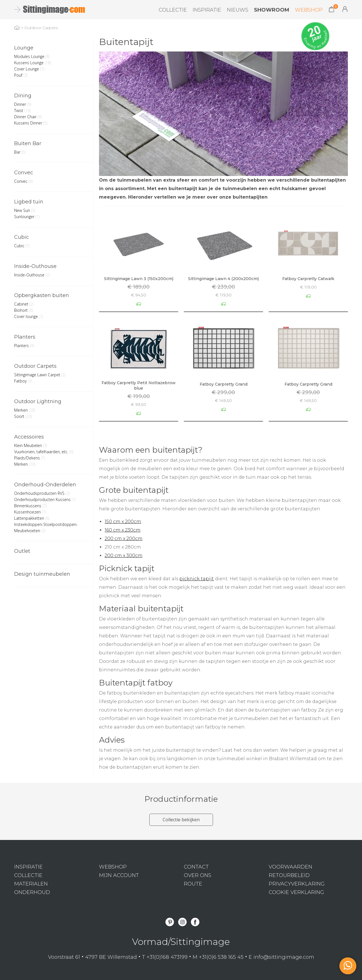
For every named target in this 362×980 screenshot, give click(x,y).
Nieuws (238, 10)
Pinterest (170, 922)
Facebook (195, 922)
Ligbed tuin (29, 202)
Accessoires (29, 437)
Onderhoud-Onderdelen (45, 485)
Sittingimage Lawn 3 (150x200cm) (139, 279)
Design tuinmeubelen (42, 574)
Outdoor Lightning (38, 401)
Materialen (31, 884)
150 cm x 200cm (123, 522)
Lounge (24, 48)
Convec (24, 173)
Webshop (309, 10)
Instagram (182, 922)
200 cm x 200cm (124, 539)
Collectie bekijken (181, 820)
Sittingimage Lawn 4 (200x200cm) (223, 279)
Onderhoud (32, 892)
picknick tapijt (197, 579)
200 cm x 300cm (124, 555)
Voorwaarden (290, 867)
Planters (25, 337)
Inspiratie (207, 10)
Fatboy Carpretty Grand (224, 384)
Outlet (22, 551)
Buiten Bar (28, 143)
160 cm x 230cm (123, 530)
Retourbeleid (289, 875)
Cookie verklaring (296, 892)
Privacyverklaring (297, 884)
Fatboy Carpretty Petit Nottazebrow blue (139, 385)
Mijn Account (345, 9)
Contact (196, 867)
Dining (23, 96)
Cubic (21, 237)
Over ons (198, 875)
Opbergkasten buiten (42, 295)
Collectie (173, 10)
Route (193, 884)
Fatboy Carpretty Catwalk (308, 279)
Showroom (272, 10)
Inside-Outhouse (35, 266)
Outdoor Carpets (35, 366)
